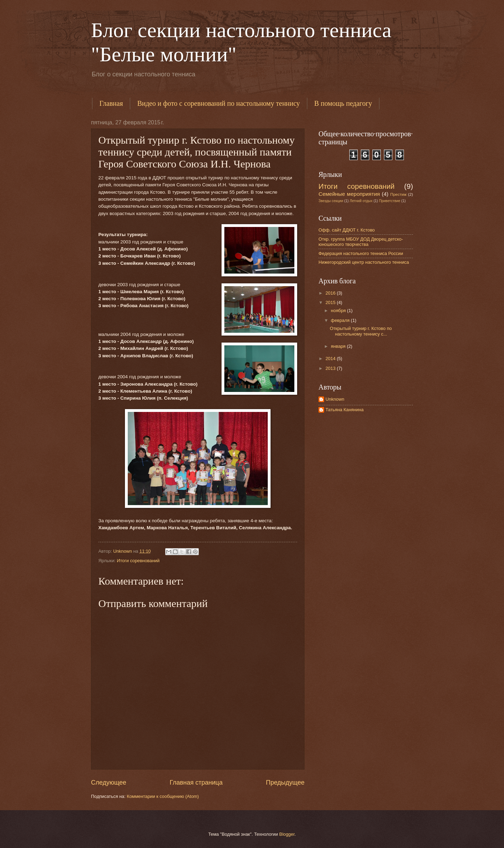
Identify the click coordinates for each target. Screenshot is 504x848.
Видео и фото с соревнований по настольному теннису (219, 103)
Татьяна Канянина (345, 410)
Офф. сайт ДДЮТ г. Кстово (347, 230)
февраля (341, 320)
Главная (111, 103)
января (339, 346)
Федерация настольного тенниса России (361, 253)
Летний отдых (361, 201)
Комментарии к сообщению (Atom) (163, 796)
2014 (331, 358)
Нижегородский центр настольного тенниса (364, 262)
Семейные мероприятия (349, 194)
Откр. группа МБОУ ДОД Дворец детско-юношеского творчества (361, 242)
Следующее (109, 782)
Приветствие (390, 201)
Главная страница (196, 782)
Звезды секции (331, 201)
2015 (331, 302)
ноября (339, 311)
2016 (331, 293)
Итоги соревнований (138, 561)
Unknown (335, 399)
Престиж (398, 194)
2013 (331, 368)
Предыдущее (285, 782)
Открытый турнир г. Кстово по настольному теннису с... (361, 331)
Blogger (287, 834)
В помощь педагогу (343, 103)
